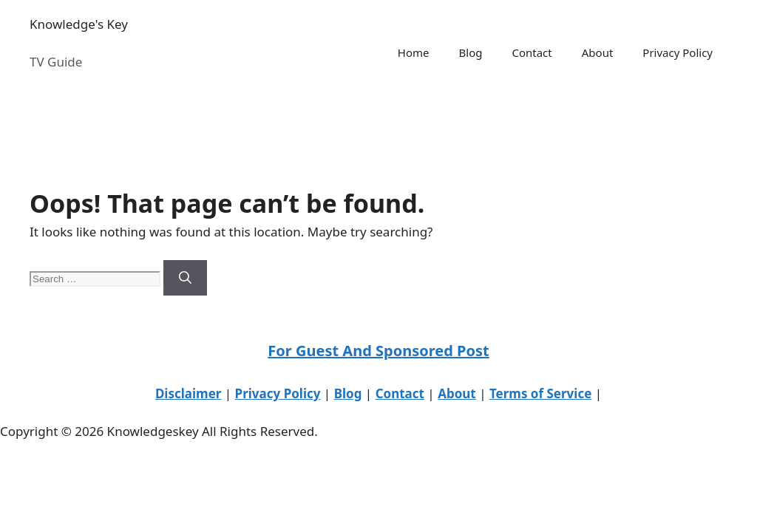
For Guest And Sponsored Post (378, 351)
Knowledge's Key (79, 24)
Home (414, 52)
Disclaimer (189, 393)
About (598, 52)
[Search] (185, 278)
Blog (471, 52)
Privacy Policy (678, 52)
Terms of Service (540, 393)
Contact (532, 52)
